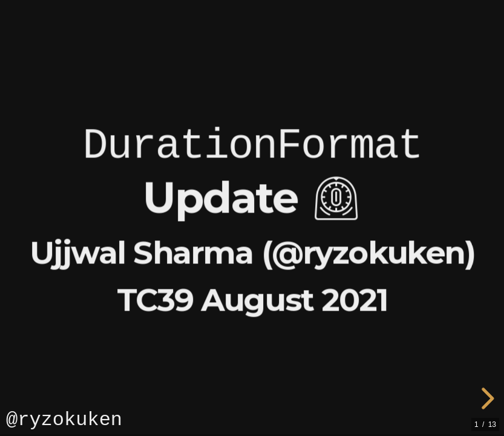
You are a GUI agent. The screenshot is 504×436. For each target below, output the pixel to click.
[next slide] (486, 398)
